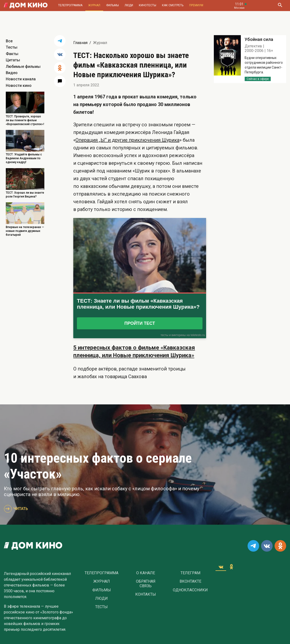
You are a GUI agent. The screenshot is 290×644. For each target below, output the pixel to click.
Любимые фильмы (23, 67)
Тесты (12, 47)
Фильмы (112, 5)
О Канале (146, 573)
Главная (80, 43)
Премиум (196, 5)
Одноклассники (190, 590)
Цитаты (13, 60)
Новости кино (19, 86)
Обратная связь (146, 584)
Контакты (146, 594)
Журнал (94, 5)
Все (9, 41)
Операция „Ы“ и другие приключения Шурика (127, 140)
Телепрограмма (70, 5)
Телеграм (190, 573)
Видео (12, 73)
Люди (129, 5)
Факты (12, 54)
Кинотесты (148, 5)
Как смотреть (173, 5)
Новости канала (21, 79)
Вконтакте (190, 581)
